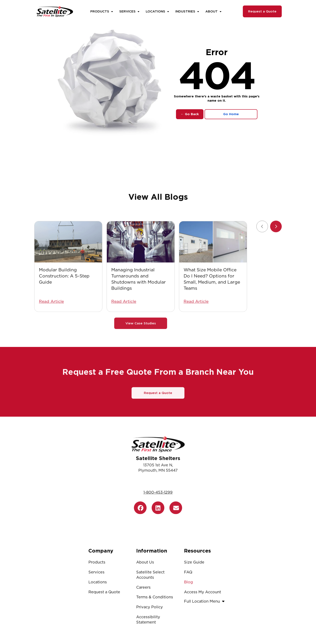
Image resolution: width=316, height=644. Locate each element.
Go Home (231, 114)
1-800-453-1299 (158, 512)
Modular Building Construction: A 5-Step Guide (64, 295)
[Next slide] (276, 246)
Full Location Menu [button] (205, 601)
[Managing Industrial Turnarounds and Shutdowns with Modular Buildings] (141, 261)
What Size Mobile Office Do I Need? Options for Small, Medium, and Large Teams (212, 299)
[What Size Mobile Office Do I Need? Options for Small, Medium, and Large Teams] (213, 261)
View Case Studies (141, 343)
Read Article (51, 321)
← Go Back (190, 114)
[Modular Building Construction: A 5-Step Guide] (68, 261)
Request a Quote (262, 11)
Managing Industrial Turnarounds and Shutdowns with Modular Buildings (139, 299)
